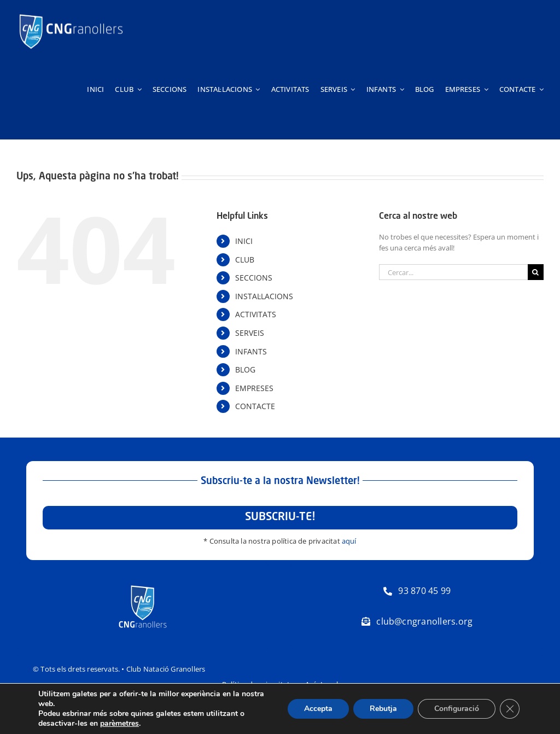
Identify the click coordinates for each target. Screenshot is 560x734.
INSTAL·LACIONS (264, 296)
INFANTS (251, 351)
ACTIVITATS (256, 314)
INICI (244, 241)
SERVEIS (250, 333)
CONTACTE (255, 406)
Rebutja (383, 709)
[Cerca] (536, 272)
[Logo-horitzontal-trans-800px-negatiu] (71, 14)
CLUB (245, 260)
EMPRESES (254, 388)
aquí (349, 541)
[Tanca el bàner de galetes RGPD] (510, 709)
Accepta (318, 709)
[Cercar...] (453, 272)
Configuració (457, 709)
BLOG (245, 369)
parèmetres (119, 724)
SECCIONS (254, 278)
